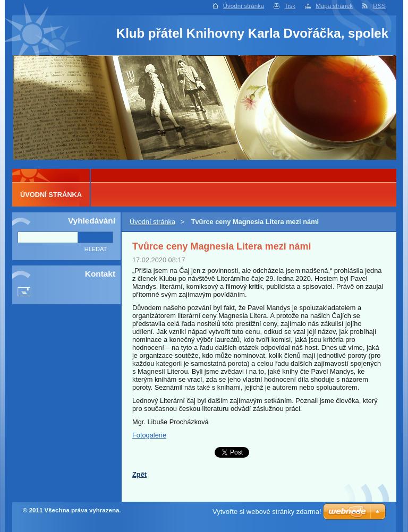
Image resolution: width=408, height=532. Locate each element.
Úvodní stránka (244, 6)
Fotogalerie (149, 435)
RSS (379, 6)
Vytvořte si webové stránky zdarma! (267, 512)
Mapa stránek (334, 6)
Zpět (139, 474)
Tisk (290, 6)
